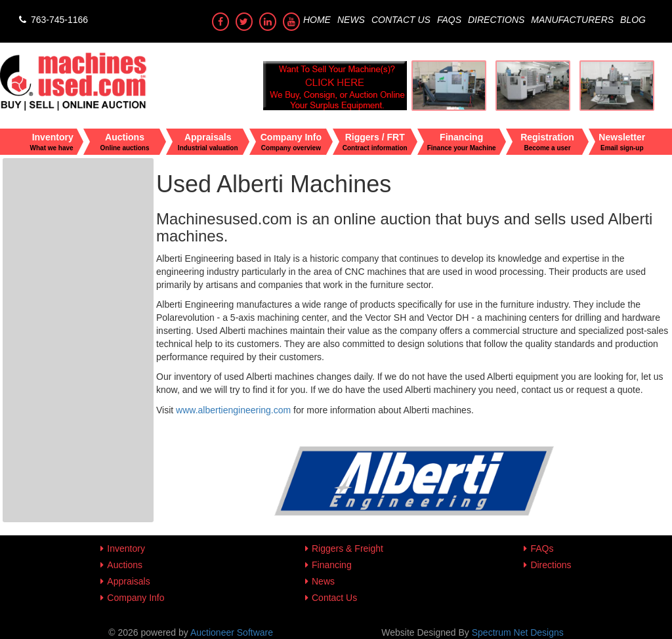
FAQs (449, 20)
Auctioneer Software (232, 632)
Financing (332, 565)
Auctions (125, 565)
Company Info (136, 598)
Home (317, 20)
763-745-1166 (52, 20)
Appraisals (128, 581)
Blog (633, 20)
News (351, 20)
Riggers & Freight (347, 548)
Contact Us (401, 20)
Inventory (126, 548)
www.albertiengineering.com (233, 410)
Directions (496, 20)
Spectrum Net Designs (518, 632)
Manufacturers (572, 20)
